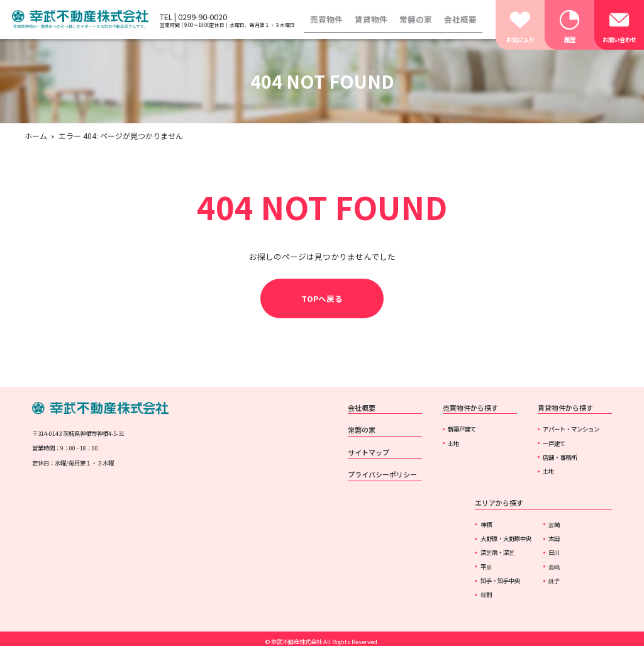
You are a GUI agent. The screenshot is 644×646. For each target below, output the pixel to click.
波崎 (554, 525)
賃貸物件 (371, 19)
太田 (554, 538)
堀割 (486, 594)
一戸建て (554, 443)
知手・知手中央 (500, 581)
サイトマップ (369, 452)
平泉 (486, 567)
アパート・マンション (571, 429)
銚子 (554, 581)
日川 (554, 552)
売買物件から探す (470, 408)
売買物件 (326, 19)
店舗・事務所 (560, 457)
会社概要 (460, 19)
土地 (453, 443)
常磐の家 (416, 19)
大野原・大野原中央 (506, 538)
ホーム (36, 136)
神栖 (486, 525)
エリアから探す (499, 503)
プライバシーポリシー (382, 474)
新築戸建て (462, 429)
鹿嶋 (554, 567)
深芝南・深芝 (497, 552)
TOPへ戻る (322, 298)
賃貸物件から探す (565, 408)
